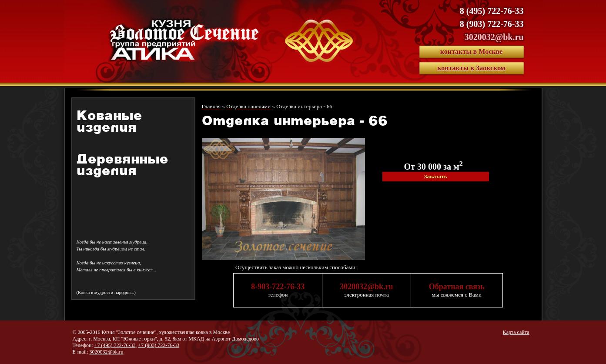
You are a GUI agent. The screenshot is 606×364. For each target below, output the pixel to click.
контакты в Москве (471, 52)
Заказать (435, 176)
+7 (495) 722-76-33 (115, 345)
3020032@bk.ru (494, 37)
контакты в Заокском (471, 68)
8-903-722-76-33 (278, 287)
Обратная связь (457, 287)
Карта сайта (516, 332)
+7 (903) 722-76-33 (159, 345)
